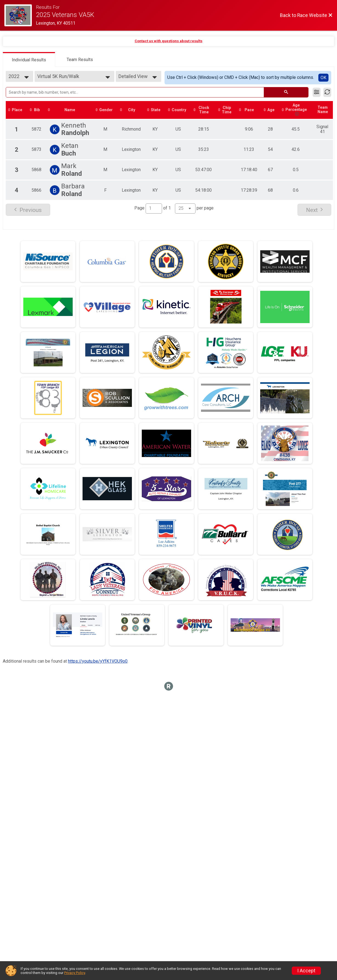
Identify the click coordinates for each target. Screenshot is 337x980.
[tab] (29, 59)
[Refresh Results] (327, 92)
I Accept (306, 971)
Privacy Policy (75, 973)
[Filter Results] (317, 92)
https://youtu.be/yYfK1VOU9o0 (98, 661)
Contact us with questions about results (168, 41)
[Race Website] (20, 15)
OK (323, 78)
